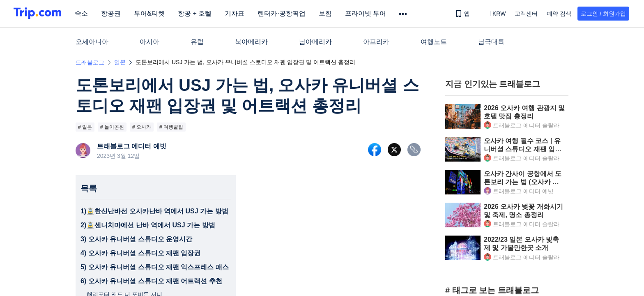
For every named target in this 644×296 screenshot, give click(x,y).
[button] (493, 14)
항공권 (113, 13)
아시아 (149, 42)
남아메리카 (315, 42)
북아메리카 (251, 42)
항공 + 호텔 (197, 13)
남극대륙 (491, 42)
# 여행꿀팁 (171, 127)
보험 (327, 13)
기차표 (237, 13)
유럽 (197, 42)
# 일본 (85, 127)
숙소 (84, 13)
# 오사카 (142, 127)
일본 (120, 62)
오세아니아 (92, 42)
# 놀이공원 (112, 127)
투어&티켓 (152, 13)
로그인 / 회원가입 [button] (603, 14)
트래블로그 (90, 62)
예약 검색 (559, 14)
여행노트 (434, 42)
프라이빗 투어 (368, 13)
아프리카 (376, 42)
